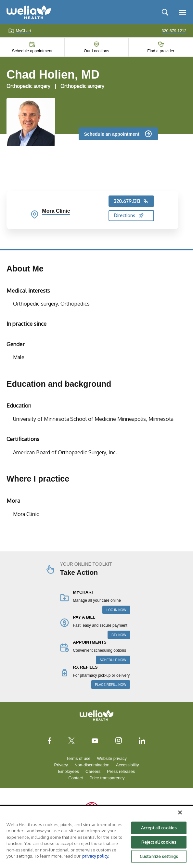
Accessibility (128, 765)
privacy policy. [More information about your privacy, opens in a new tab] (96, 856)
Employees (69, 771)
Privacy (61, 765)
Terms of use (78, 758)
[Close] (180, 812)
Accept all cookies (159, 828)
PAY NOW (119, 635)
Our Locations (96, 51)
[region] (96, 837)
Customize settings (159, 856)
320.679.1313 (131, 201)
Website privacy (112, 758)
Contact (76, 778)
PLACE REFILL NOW (110, 685)
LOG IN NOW (116, 610)
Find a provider (161, 51)
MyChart (20, 31)
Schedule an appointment (112, 134)
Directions (129, 215)
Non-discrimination (92, 765)
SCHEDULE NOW (113, 660)
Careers (93, 771)
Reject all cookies (159, 842)
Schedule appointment (32, 51)
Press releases (121, 771)
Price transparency (107, 778)
